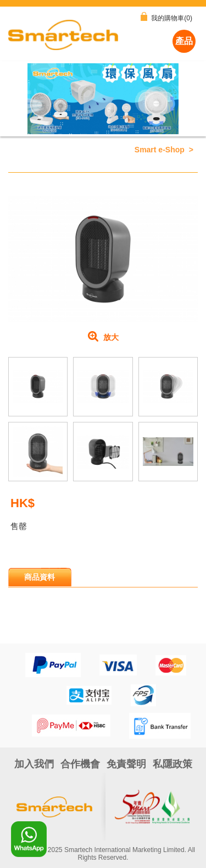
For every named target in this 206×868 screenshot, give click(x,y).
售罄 (19, 526)
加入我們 (34, 764)
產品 (184, 41)
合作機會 (80, 764)
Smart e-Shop (160, 150)
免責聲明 (126, 764)
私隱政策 (172, 764)
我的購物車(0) (166, 17)
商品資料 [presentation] (40, 577)
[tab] (40, 577)
